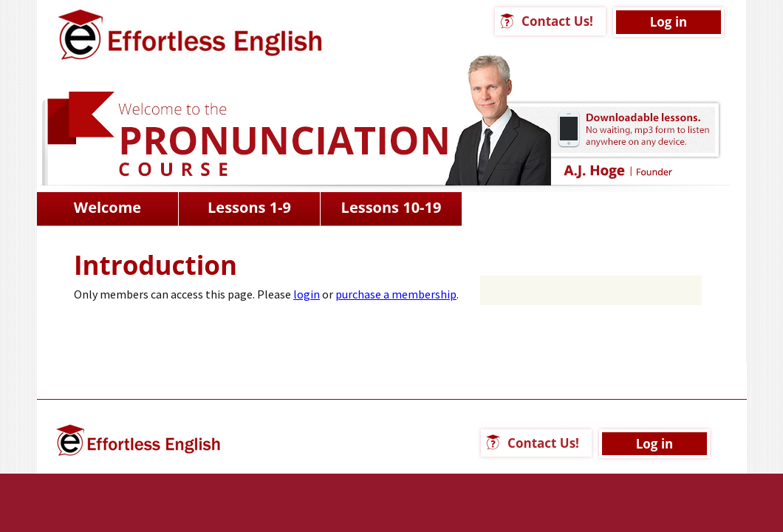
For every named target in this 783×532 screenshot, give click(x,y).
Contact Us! (557, 21)
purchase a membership (396, 294)
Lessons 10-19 (391, 207)
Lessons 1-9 (249, 207)
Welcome (107, 207)
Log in (669, 22)
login (307, 294)
